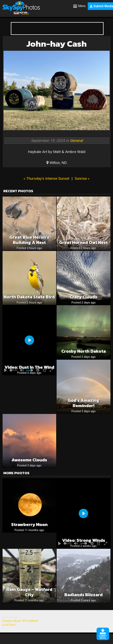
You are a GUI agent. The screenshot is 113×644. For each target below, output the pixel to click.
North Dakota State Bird (29, 297)
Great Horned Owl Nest (83, 242)
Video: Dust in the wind (29, 367)
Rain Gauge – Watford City (29, 592)
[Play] (29, 340)
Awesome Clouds (29, 460)
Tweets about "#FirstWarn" (20, 621)
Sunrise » (82, 178)
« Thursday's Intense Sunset (46, 178)
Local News (9, 625)
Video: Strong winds (84, 540)
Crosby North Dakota (84, 351)
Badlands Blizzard (84, 595)
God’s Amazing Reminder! (84, 403)
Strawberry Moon (29, 524)
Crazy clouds (83, 297)
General (76, 141)
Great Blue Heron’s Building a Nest (29, 240)
